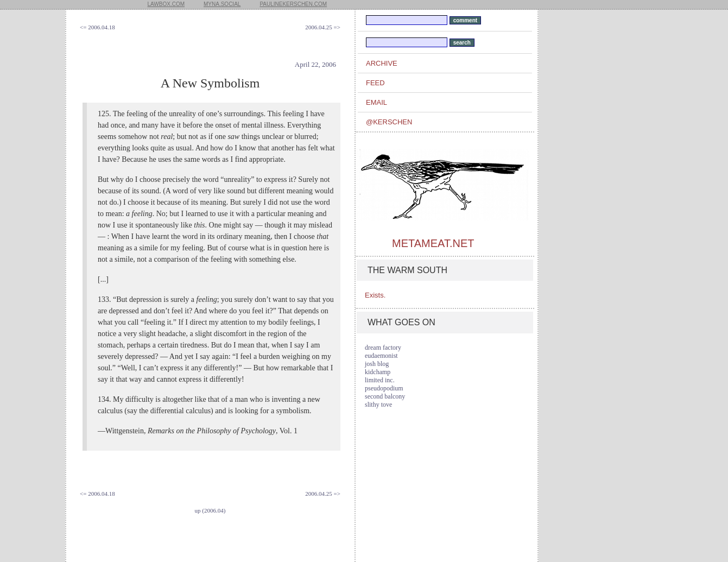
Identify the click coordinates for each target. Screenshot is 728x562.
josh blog (377, 364)
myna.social (222, 4)
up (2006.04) (210, 510)
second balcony (385, 396)
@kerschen (389, 122)
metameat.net (433, 243)
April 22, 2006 (315, 64)
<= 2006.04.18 (97, 27)
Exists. (375, 295)
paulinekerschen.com (293, 4)
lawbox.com (166, 4)
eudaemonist (381, 356)
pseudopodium (384, 388)
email (376, 102)
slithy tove (378, 405)
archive (382, 63)
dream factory (383, 348)
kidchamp (378, 372)
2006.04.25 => (323, 27)
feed (375, 83)
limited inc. (380, 380)
